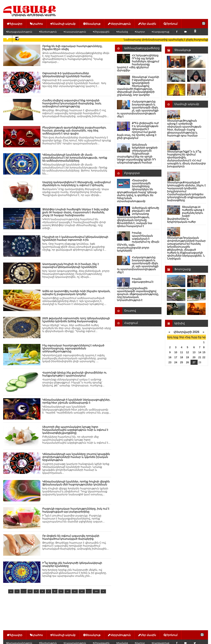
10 (68, 591)
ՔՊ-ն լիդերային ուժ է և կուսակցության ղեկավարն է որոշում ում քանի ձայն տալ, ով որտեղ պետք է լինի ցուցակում (138, 131)
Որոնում (171, 24)
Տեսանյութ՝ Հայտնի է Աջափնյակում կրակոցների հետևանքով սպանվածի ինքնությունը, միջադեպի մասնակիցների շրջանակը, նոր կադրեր (138, 86)
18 (182, 357)
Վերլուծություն (119, 24)
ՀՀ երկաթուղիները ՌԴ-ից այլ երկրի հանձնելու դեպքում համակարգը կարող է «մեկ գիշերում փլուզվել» (138, 63)
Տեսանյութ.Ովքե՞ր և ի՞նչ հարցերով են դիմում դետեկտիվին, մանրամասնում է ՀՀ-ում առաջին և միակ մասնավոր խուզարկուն (187, 159)
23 (170, 362)
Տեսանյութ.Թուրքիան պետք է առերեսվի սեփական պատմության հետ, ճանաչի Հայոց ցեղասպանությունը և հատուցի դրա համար (184, 128)
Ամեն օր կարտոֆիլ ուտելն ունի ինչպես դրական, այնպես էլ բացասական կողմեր (76, 293)
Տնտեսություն (48, 32)
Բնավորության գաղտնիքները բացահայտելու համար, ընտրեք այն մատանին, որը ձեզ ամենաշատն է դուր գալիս (74, 131)
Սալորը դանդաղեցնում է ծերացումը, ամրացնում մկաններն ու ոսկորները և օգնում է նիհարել (76, 184)
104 (96, 591)
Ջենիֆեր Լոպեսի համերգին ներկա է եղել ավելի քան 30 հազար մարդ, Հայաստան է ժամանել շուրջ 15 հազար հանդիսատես (76, 212)
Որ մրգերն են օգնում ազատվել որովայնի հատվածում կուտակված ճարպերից (71, 537)
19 (188, 357)
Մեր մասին (147, 24)
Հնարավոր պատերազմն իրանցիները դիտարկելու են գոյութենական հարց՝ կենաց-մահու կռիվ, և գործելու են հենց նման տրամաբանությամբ (137, 191)
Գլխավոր (15, 24)
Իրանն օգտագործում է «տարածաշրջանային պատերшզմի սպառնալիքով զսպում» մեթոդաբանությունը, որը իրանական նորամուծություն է (138, 289)
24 (176, 362)
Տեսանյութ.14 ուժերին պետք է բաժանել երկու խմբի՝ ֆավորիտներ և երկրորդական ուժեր (186, 214)
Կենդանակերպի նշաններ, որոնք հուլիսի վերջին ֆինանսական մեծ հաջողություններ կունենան (76, 483)
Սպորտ (140, 32)
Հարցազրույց (161, 32)
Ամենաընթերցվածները (142, 48)
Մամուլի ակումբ (63, 24)
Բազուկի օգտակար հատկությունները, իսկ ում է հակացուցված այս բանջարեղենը (76, 510)
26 (188, 362)
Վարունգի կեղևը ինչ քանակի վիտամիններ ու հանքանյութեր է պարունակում (74, 374)
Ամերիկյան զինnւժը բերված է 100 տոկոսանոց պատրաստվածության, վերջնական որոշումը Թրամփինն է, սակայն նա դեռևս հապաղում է (138, 217)
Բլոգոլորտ (132, 173)
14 (200, 352)
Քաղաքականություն (19, 32)
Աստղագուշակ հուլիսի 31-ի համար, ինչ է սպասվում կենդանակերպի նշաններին (71, 265)
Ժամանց (122, 32)
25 (182, 362)
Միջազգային (101, 32)
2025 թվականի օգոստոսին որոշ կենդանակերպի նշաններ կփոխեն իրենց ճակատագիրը (76, 320)
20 (194, 357)
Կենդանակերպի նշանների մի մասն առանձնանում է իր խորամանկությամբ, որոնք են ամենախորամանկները (75, 158)
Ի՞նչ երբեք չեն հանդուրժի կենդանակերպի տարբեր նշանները (72, 564)
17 (176, 357)
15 (204, 352)
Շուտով (130, 311)
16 (170, 357)
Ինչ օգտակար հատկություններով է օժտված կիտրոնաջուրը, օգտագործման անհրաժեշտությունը (73, 348)
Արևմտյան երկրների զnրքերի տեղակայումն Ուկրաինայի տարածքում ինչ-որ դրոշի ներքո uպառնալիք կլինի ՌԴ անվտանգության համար (137, 154)
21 (200, 357)
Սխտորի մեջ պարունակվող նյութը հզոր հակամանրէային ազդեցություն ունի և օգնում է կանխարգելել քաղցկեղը (75, 430)
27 (194, 362)
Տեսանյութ (92, 24)
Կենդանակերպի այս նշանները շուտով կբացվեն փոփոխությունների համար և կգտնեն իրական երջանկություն (76, 457)
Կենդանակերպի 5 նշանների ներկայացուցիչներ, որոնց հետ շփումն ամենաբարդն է (76, 401)
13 (194, 352)
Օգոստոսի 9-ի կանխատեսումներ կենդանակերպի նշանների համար (67, 75)
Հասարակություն (75, 32)
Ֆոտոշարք (183, 269)
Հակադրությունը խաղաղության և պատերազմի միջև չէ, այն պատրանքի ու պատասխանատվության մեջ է (138, 109)
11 (75, 591)
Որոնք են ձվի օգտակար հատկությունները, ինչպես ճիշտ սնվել (72, 48)
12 (82, 591)
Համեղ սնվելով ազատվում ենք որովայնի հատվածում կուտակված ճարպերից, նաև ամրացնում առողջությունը (72, 103)
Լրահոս (36, 24)
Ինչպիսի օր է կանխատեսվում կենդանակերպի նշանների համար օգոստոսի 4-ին (75, 238)
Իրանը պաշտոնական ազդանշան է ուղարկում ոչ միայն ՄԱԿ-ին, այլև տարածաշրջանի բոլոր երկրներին (138, 242)
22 (204, 357)
